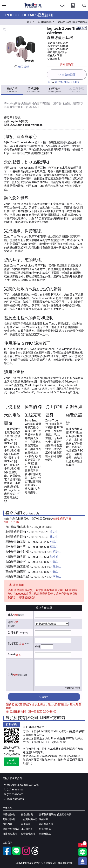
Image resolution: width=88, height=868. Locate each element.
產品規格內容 (31, 103)
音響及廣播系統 (47, 814)
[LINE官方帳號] (16, 854)
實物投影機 (27, 814)
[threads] (36, 854)
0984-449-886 (40, 562)
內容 (10, 675)
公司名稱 (13, 632)
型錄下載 (76, 90)
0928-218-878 (40, 532)
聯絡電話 (13, 643)
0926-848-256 (40, 542)
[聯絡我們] (62, 9)
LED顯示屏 (27, 829)
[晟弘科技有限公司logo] (33, 8)
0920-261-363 (40, 537)
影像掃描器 (45, 829)
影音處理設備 (28, 834)
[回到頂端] (83, 861)
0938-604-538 (40, 547)
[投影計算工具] (73, 9)
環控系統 (44, 819)
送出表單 (44, 697)
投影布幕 (8, 824)
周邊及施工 (45, 834)
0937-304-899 (43, 567)
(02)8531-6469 (70, 82)
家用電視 (26, 824)
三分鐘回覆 (67, 75)
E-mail (12, 654)
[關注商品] (83, 845)
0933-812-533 (40, 557)
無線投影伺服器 (11, 829)
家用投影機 (9, 814)
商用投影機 (9, 819)
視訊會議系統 (46, 824)
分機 (38, 647)
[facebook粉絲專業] (7, 854)
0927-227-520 (43, 577)
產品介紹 (12, 90)
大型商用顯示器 (29, 819)
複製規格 (81, 28)
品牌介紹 (55, 90)
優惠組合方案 (64, 814)
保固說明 (22, 67)
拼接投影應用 (10, 834)
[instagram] (26, 854)
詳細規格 (33, 90)
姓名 (10, 615)
